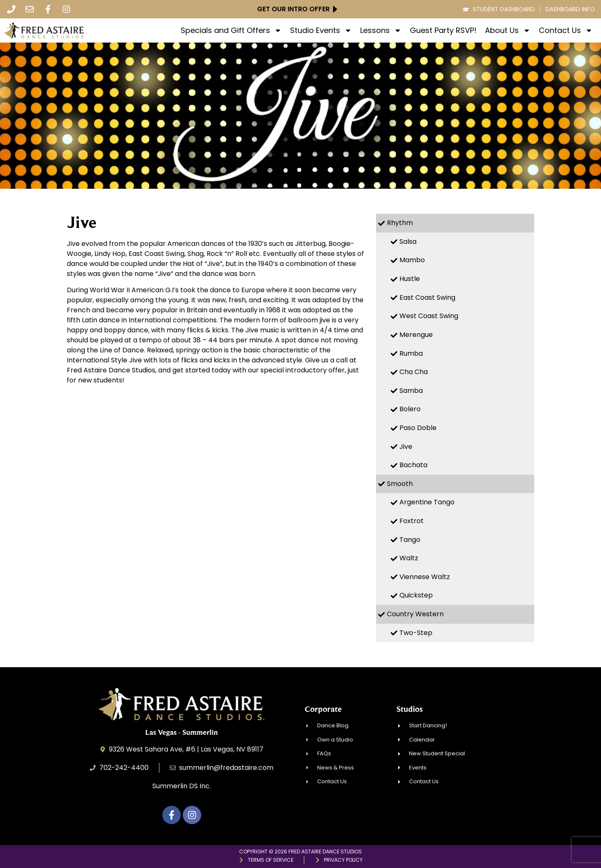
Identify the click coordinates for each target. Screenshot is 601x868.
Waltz (409, 558)
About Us (508, 30)
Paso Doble (418, 428)
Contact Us (566, 30)
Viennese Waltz (425, 577)
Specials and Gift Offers (231, 30)
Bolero (410, 409)
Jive (406, 447)
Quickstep (416, 595)
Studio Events (321, 30)
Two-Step (416, 633)
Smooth (400, 484)
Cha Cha (414, 372)
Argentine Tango (427, 502)
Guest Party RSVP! (443, 30)
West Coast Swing (429, 316)
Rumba (411, 353)
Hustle (410, 279)
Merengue (416, 335)
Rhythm (400, 223)
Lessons (381, 30)
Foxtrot (412, 521)
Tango (410, 540)
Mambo (412, 260)
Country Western (415, 614)
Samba (411, 391)
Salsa (408, 242)
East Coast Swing (427, 297)
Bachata (413, 465)
